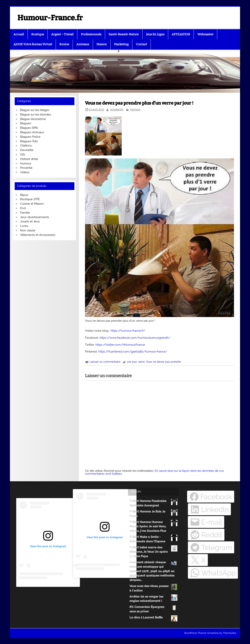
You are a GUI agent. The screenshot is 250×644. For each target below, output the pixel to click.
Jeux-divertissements (35, 217)
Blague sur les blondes (36, 115)
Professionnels (91, 34)
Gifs (23, 155)
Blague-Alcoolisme (33, 119)
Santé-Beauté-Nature (124, 34)
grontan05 (117, 109)
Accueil (19, 34)
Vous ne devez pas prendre (163, 362)
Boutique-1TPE (30, 199)
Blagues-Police (30, 137)
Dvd (23, 208)
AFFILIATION (181, 34)
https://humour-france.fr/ (128, 331)
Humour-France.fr (50, 18)
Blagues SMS (29, 128)
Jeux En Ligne (155, 34)
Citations (26, 146)
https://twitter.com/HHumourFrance (120, 345)
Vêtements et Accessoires (38, 235)
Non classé (28, 230)
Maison (102, 44)
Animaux (83, 44)
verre (141, 362)
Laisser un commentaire (105, 362)
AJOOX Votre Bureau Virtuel (33, 44)
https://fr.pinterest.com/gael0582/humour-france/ (133, 352)
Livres (24, 226)
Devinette (27, 150)
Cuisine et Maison (32, 204)
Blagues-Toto (29, 141)
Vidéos (25, 172)
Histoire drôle (29, 159)
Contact (142, 44)
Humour (135, 109)
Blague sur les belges (35, 110)
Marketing (121, 44)
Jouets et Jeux (30, 221)
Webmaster (205, 34)
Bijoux (24, 195)
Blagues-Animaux (32, 132)
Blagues (26, 123)
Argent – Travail (62, 34)
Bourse (64, 44)
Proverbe (26, 168)
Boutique (38, 34)
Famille (25, 213)
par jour (132, 362)
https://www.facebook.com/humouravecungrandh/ (135, 338)
